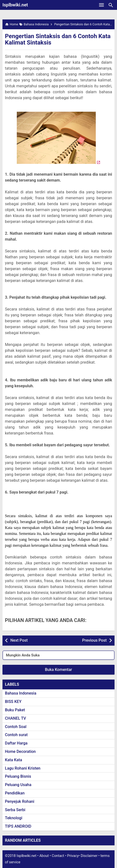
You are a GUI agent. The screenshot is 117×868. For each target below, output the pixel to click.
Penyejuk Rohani (20, 801)
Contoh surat (16, 735)
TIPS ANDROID (18, 826)
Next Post (19, 640)
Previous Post (94, 640)
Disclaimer (89, 856)
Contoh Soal (16, 727)
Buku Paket (15, 710)
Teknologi (14, 818)
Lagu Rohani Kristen (23, 768)
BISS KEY (13, 702)
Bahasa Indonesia (21, 693)
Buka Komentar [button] (58, 670)
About (44, 856)
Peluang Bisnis (18, 776)
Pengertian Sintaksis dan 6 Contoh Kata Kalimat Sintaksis (58, 39)
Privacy (73, 856)
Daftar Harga (16, 743)
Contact (58, 856)
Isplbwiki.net (15, 5)
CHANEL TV (15, 718)
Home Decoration (20, 752)
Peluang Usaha (18, 785)
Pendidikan (15, 793)
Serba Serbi (15, 810)
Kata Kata (13, 760)
